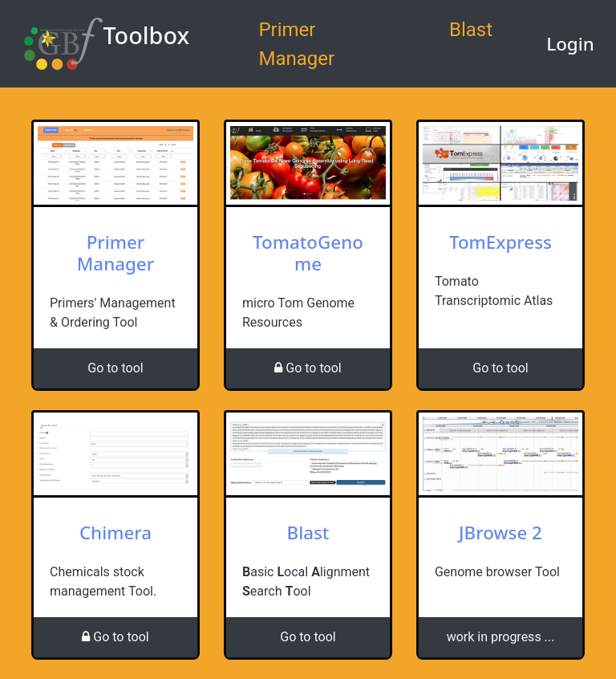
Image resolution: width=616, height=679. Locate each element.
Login (570, 44)
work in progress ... (501, 637)
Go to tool (115, 368)
